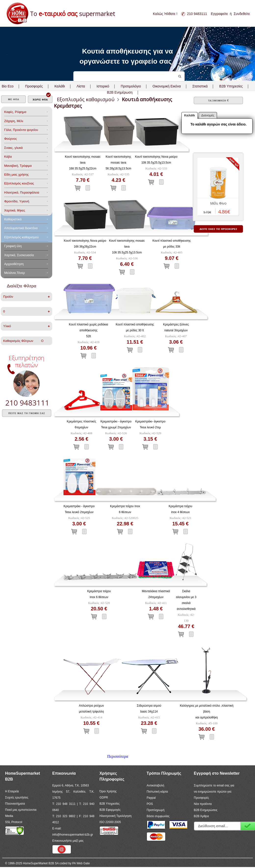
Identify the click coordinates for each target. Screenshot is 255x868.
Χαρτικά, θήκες (15, 210)
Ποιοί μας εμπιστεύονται (21, 810)
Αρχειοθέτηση (14, 264)
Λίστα (81, 86)
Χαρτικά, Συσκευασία (19, 255)
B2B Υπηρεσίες (110, 804)
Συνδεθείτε (242, 14)
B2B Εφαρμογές (110, 810)
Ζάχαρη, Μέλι (14, 121)
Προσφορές (34, 86)
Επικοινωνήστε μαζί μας (68, 841)
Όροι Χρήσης (108, 791)
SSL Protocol (14, 822)
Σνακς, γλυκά (13, 148)
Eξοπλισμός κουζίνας (19, 183)
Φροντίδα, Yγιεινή (17, 201)
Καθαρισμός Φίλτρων (23, 341)
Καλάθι (60, 86)
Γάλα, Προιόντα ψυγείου (21, 130)
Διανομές (208, 115)
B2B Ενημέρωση (120, 92)
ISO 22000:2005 (110, 822)
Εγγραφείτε (219, 14)
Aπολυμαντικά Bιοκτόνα (21, 228)
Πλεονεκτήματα (15, 804)
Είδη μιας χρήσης (16, 175)
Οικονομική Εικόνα (167, 86)
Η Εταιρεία (12, 791)
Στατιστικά (200, 86)
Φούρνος (11, 139)
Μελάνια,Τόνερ (14, 273)
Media (9, 816)
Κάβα (8, 157)
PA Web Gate (81, 863)
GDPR (104, 798)
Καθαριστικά (13, 219)
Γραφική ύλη (13, 246)
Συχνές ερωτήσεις (17, 798)
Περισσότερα (118, 756)
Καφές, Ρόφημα (15, 112)
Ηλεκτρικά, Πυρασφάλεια (22, 192)
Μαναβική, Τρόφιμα (18, 166)
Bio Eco (8, 86)
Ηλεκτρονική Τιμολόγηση (116, 816)
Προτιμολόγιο (131, 86)
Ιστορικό (103, 86)
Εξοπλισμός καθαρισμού (21, 237)
